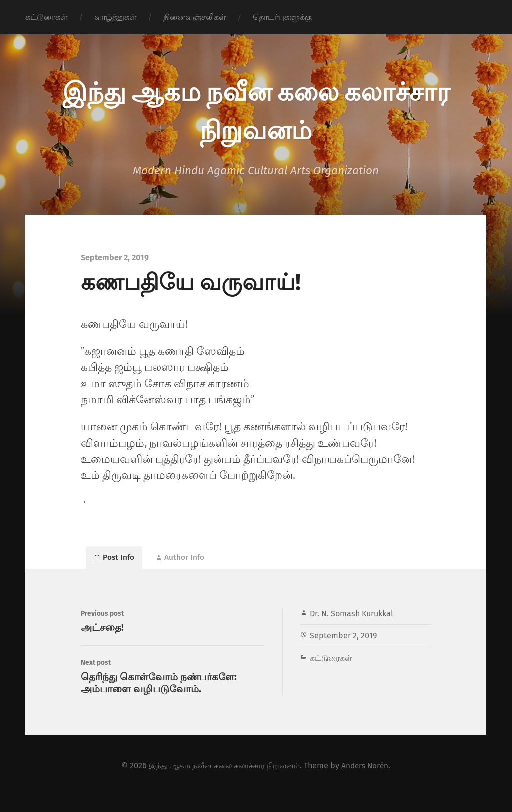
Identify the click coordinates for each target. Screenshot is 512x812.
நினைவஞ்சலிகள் (195, 17)
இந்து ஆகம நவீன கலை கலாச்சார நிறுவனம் (223, 781)
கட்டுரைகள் (46, 17)
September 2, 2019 (344, 641)
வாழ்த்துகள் (115, 17)
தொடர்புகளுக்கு (282, 17)
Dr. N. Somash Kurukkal (352, 619)
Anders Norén (369, 781)
